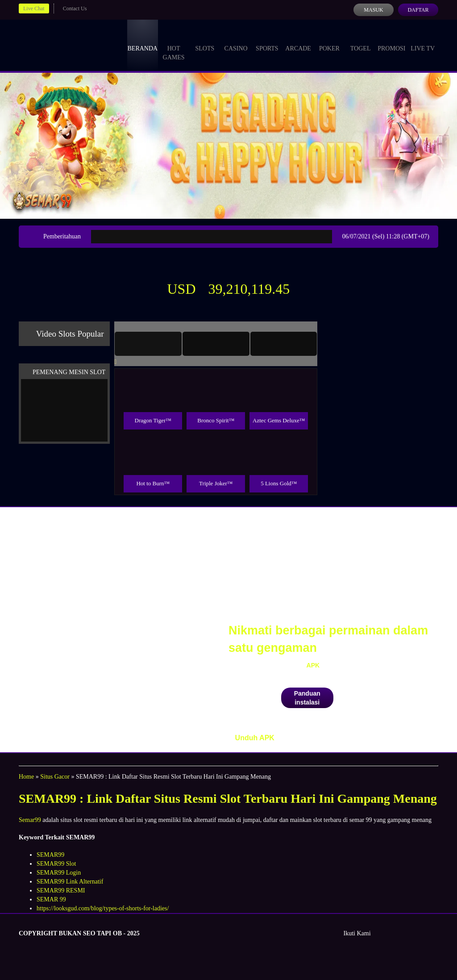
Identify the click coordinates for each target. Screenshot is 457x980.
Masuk (373, 10)
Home (26, 777)
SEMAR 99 (51, 899)
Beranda (143, 40)
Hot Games (174, 45)
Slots (205, 40)
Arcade (298, 40)
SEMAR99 (50, 855)
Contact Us (75, 8)
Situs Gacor (55, 777)
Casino (236, 40)
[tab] (148, 344)
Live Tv (423, 40)
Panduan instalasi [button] (307, 698)
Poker (329, 40)
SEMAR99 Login (59, 873)
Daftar (418, 10)
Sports (267, 40)
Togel (361, 40)
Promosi (391, 40)
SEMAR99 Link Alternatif (70, 882)
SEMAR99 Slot (56, 864)
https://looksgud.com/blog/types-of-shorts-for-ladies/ (103, 908)
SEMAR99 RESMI (61, 890)
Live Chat (34, 8)
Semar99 (30, 820)
